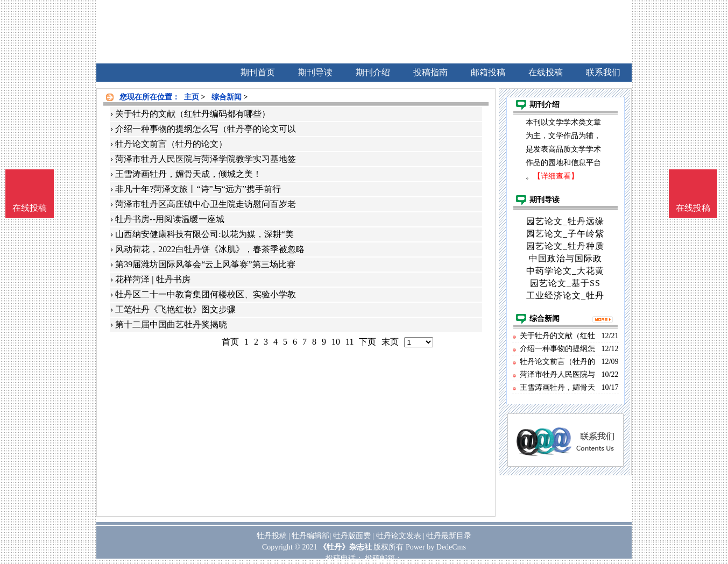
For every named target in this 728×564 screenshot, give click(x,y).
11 (349, 342)
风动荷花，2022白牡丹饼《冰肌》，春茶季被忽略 (210, 249)
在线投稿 (693, 208)
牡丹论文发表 (399, 536)
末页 (390, 342)
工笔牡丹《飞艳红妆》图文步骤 (175, 309)
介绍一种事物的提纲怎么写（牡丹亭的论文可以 (206, 129)
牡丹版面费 (352, 536)
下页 (367, 342)
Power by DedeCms (436, 547)
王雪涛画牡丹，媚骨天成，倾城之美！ (188, 174)
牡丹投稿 (272, 536)
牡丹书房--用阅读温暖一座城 (170, 219)
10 (336, 342)
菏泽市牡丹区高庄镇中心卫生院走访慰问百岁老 (206, 204)
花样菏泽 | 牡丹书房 (153, 279)
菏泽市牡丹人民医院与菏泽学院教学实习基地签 (206, 159)
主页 (192, 97)
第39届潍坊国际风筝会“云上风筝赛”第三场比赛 (205, 264)
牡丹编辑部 (310, 536)
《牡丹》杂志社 (345, 547)
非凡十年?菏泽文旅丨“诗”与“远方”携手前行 (198, 189)
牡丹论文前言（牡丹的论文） (171, 144)
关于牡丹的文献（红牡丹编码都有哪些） (193, 114)
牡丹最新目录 (449, 536)
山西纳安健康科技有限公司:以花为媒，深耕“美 (204, 234)
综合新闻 (227, 97)
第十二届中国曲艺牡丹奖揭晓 (171, 324)
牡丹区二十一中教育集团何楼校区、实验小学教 (206, 294)
